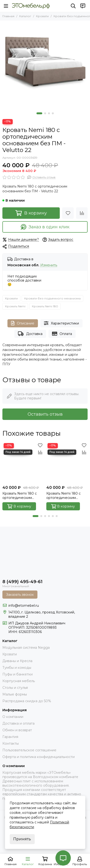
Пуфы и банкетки (18, 674)
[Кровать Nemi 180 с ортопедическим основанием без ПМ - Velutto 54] (23, 463)
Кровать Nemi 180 (45, 306)
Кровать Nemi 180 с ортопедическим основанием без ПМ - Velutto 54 (21, 496)
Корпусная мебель (19, 681)
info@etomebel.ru (24, 606)
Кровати (42, 16)
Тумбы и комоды (17, 668)
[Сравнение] (82, 213)
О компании (13, 717)
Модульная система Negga (26, 648)
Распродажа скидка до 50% (27, 701)
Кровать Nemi (15, 306)
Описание (23, 323)
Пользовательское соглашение (29, 750)
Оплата (62, 334)
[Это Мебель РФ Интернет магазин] (31, 6)
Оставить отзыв (45, 414)
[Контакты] (83, 6)
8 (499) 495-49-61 (22, 582)
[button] (39, 113)
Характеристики (61, 323)
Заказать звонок (20, 595)
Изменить (49, 265)
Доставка (30, 334)
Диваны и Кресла (17, 661)
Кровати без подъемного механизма (52, 298)
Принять (22, 839)
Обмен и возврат (17, 730)
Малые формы (15, 694)
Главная (8, 16)
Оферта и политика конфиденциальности (39, 757)
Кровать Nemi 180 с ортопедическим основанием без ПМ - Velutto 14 (65, 496)
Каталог (25, 16)
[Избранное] (68, 213)
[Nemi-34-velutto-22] (45, 65)
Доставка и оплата (18, 723)
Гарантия (10, 737)
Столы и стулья (15, 688)
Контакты (11, 743)
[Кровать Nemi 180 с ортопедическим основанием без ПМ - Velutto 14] (67, 463)
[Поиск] (73, 6)
